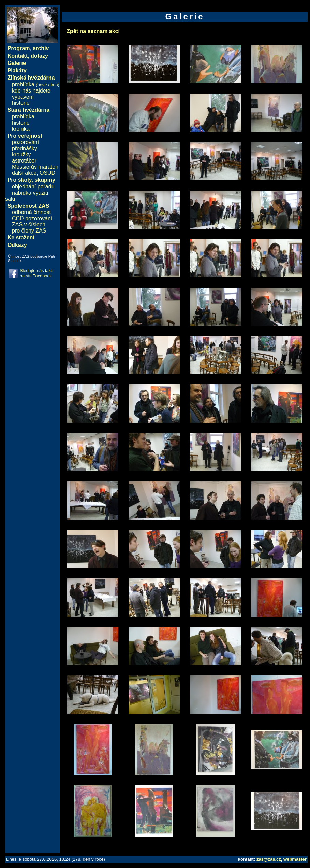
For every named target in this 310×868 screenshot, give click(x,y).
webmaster (295, 859)
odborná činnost (31, 212)
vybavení (23, 97)
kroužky (21, 155)
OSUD (47, 173)
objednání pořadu (33, 187)
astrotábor (24, 161)
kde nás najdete (31, 91)
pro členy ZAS (29, 231)
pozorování (25, 142)
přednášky (25, 148)
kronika (21, 129)
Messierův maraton (35, 167)
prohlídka (36, 85)
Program (19, 48)
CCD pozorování (32, 218)
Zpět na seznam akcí (93, 31)
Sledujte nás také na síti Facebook (36, 273)
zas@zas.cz (269, 859)
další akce (24, 173)
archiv (41, 48)
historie (21, 103)
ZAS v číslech (29, 225)
